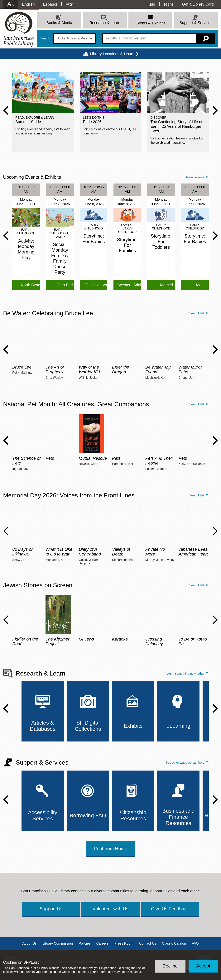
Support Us (51, 909)
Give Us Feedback (170, 909)
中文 (69, 4)
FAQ (195, 943)
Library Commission (58, 943)
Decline (170, 966)
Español (50, 4)
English (28, 4)
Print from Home (110, 849)
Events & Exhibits (150, 23)
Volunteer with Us (110, 909)
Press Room (124, 943)
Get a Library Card (198, 4)
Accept (203, 966)
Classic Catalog (174, 943)
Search (45, 38)
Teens (168, 4)
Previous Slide (6, 110)
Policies (84, 943)
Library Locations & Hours (112, 54)
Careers (102, 943)
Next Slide (215, 110)
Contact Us (148, 943)
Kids (151, 4)
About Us (29, 943)
